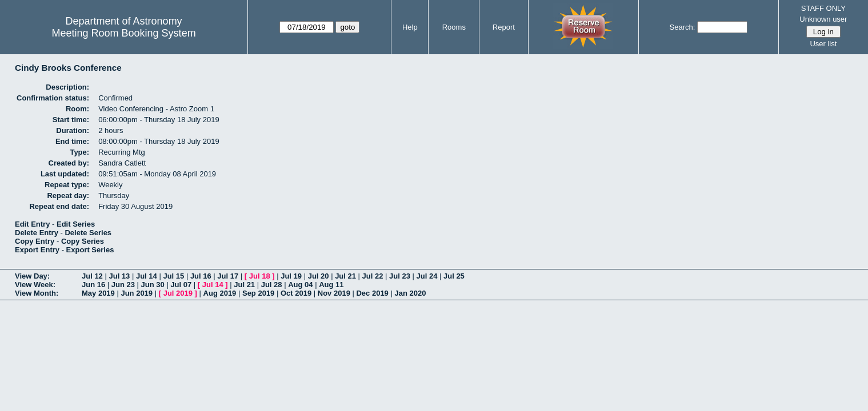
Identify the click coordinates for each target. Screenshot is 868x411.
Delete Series (88, 233)
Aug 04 (300, 285)
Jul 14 (147, 276)
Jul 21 (345, 276)
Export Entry (37, 250)
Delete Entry (37, 233)
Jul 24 (427, 276)
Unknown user (823, 19)
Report (504, 27)
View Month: (37, 293)
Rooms (454, 27)
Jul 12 (92, 276)
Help (410, 27)
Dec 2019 (372, 293)
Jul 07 (181, 285)
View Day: (32, 276)
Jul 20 (319, 276)
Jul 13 (119, 276)
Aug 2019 (220, 293)
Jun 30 (153, 285)
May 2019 (98, 293)
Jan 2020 (410, 293)
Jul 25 (454, 276)
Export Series (90, 250)
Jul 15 (173, 276)
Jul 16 (201, 276)
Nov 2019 (334, 293)
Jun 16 (93, 285)
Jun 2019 (137, 293)
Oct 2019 (296, 293)
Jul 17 (228, 276)
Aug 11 (331, 285)
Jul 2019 (178, 293)
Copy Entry (35, 241)
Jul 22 (373, 276)
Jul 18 (260, 276)
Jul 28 (272, 285)
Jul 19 (291, 276)
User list (823, 44)
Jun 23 (123, 285)
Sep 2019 (258, 293)
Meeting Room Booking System (124, 33)
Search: (683, 27)
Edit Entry (32, 224)
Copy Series (83, 241)
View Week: (35, 285)
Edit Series (76, 224)
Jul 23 (400, 276)
